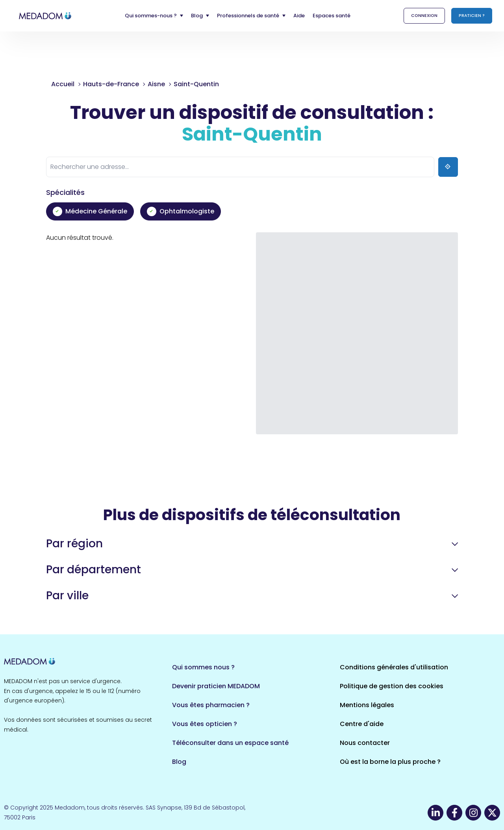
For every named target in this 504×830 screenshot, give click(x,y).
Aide (299, 16)
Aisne (156, 84)
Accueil (63, 84)
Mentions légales (367, 705)
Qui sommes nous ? (203, 667)
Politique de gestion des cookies (392, 686)
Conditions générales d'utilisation (394, 667)
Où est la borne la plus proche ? (390, 762)
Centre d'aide (362, 724)
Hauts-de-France (111, 84)
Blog (179, 762)
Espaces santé (332, 16)
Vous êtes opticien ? (205, 724)
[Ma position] (448, 167)
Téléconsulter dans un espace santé (230, 743)
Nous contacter (365, 743)
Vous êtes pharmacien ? (211, 705)
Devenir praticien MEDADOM (216, 686)
